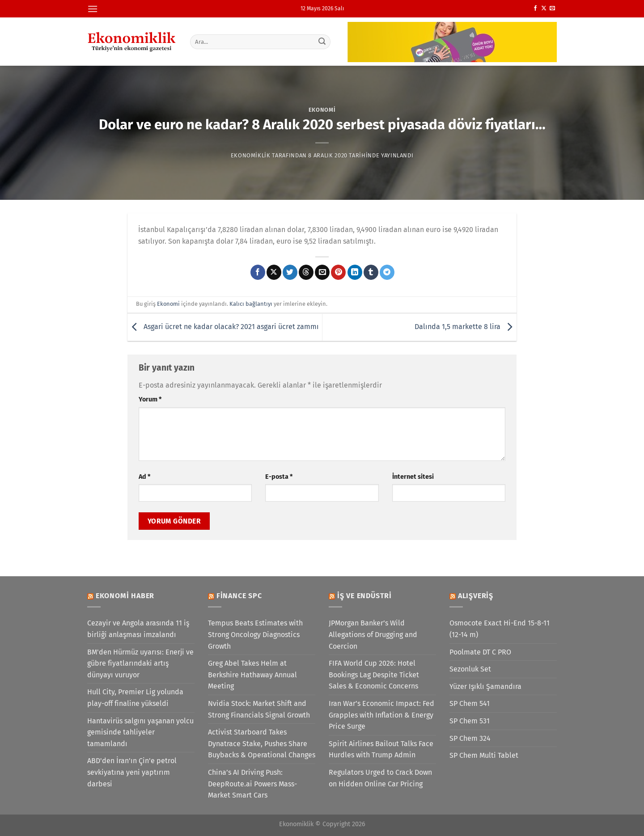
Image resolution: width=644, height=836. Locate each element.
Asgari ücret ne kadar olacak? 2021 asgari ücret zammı (223, 327)
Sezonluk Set (470, 669)
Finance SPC (239, 596)
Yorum (150, 399)
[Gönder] (322, 42)
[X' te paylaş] (274, 272)
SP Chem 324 (470, 738)
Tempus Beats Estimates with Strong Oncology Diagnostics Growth (255, 634)
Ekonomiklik (251, 155)
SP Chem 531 (470, 721)
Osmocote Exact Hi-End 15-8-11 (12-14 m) (500, 629)
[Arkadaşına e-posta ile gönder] (322, 272)
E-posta (279, 477)
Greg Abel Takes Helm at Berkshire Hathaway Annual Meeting (252, 675)
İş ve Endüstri (364, 596)
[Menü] (93, 9)
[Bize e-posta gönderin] (552, 8)
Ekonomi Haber (125, 596)
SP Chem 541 (470, 703)
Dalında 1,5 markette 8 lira (466, 327)
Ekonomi (322, 110)
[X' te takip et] (544, 8)
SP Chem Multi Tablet (484, 755)
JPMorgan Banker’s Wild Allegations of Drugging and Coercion (373, 634)
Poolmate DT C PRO (480, 652)
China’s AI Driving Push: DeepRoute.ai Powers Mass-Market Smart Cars (252, 784)
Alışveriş (476, 596)
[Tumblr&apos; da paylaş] (371, 272)
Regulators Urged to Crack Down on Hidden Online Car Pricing (380, 778)
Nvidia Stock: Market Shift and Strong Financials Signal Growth (259, 709)
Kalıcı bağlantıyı (251, 304)
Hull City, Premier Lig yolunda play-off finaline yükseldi (135, 698)
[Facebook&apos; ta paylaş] (258, 272)
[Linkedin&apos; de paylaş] (355, 272)
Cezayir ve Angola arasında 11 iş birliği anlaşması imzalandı (138, 629)
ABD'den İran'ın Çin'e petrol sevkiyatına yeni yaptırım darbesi (132, 772)
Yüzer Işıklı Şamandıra (485, 686)
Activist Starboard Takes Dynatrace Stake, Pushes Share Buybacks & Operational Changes (262, 743)
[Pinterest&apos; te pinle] (338, 272)
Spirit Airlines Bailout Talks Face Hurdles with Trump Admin (381, 749)
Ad (144, 477)
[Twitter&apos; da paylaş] (290, 272)
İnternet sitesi (413, 477)
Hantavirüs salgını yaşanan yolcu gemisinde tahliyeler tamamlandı (140, 732)
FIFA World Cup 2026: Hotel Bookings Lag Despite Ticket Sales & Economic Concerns (374, 675)
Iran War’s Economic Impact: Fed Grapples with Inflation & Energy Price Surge (381, 715)
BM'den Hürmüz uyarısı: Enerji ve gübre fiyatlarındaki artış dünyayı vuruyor (140, 663)
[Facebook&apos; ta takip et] (535, 8)
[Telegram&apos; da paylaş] (387, 272)
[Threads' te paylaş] (306, 272)
